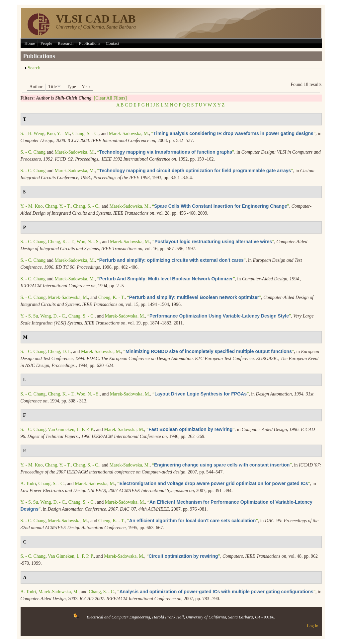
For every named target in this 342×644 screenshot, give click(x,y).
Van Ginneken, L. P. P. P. (71, 429)
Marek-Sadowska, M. (129, 134)
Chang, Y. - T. (58, 206)
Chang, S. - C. (85, 134)
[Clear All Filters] (110, 98)
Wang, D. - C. (53, 316)
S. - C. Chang (33, 152)
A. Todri (28, 484)
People (46, 43)
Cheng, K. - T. (61, 242)
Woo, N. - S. (88, 242)
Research (66, 43)
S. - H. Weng (33, 134)
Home (30, 43)
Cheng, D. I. (59, 352)
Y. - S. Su (29, 316)
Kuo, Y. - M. (58, 134)
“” (234, 134)
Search (34, 68)
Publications (90, 43)
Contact (113, 43)
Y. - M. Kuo (32, 206)
